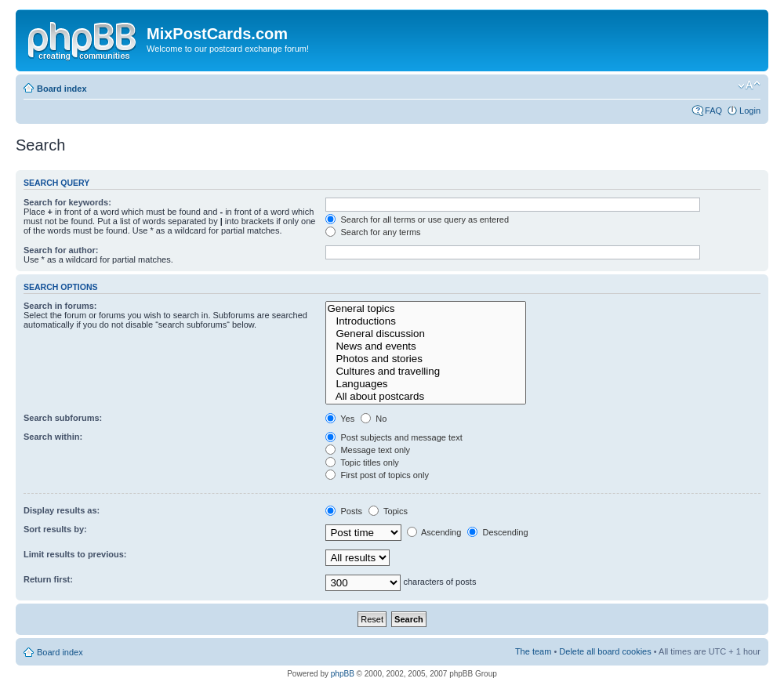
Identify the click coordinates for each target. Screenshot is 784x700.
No (374, 419)
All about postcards (426, 397)
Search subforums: (63, 418)
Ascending (434, 532)
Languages (426, 384)
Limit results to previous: (75, 554)
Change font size (749, 85)
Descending (497, 532)
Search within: (53, 437)
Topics (388, 511)
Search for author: (61, 250)
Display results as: (62, 510)
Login (750, 111)
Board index (62, 89)
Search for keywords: (67, 202)
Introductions (426, 321)
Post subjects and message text (394, 437)
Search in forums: (60, 306)
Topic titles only (362, 462)
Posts (344, 511)
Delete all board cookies (605, 651)
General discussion (426, 334)
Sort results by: (55, 529)
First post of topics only (377, 475)
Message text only (368, 450)
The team (533, 651)
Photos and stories (426, 359)
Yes (340, 419)
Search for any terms (373, 232)
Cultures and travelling (426, 372)
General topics (426, 309)
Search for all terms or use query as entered (417, 219)
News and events (426, 346)
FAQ (713, 111)
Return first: (48, 579)
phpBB (343, 674)
